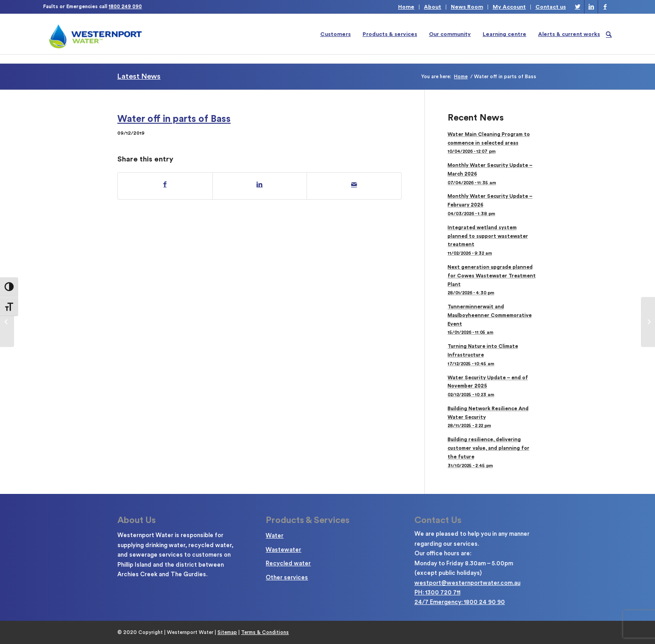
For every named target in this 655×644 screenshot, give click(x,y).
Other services (287, 577)
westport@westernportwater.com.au (467, 583)
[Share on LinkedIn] (260, 185)
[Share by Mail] (354, 185)
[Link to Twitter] (577, 7)
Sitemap (227, 632)
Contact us (551, 7)
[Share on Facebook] (165, 185)
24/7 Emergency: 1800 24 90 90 (460, 602)
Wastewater (283, 550)
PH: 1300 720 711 (437, 592)
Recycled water (288, 563)
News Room (467, 7)
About (433, 7)
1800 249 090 (125, 7)
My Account (509, 7)
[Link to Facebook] (605, 7)
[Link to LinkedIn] (591, 7)
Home (406, 7)
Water (275, 536)
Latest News (139, 76)
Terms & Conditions (265, 632)
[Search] (609, 34)
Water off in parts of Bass (174, 119)
